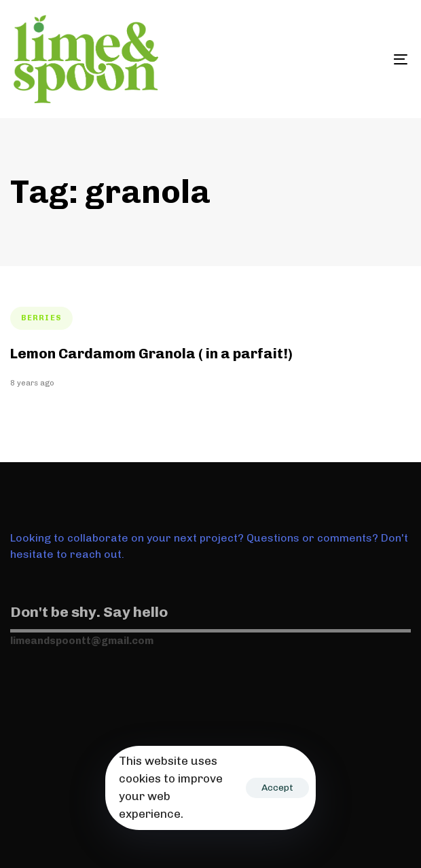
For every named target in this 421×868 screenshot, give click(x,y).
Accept (277, 788)
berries (41, 318)
